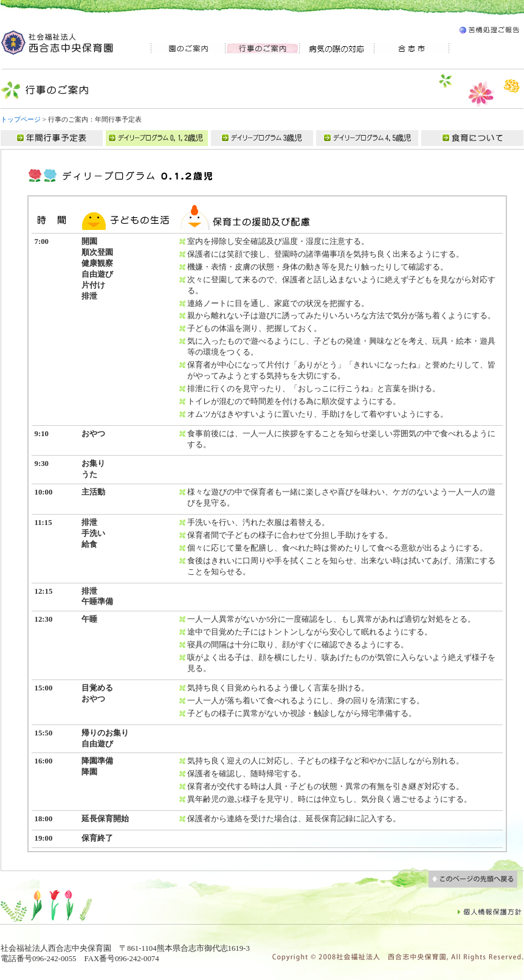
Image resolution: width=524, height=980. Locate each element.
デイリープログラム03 (369, 138)
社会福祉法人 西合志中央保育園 (58, 43)
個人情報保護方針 (490, 911)
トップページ (21, 119)
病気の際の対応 (337, 48)
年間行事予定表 (53, 138)
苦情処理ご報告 (489, 32)
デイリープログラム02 (264, 138)
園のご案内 (188, 48)
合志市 (412, 48)
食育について (472, 138)
